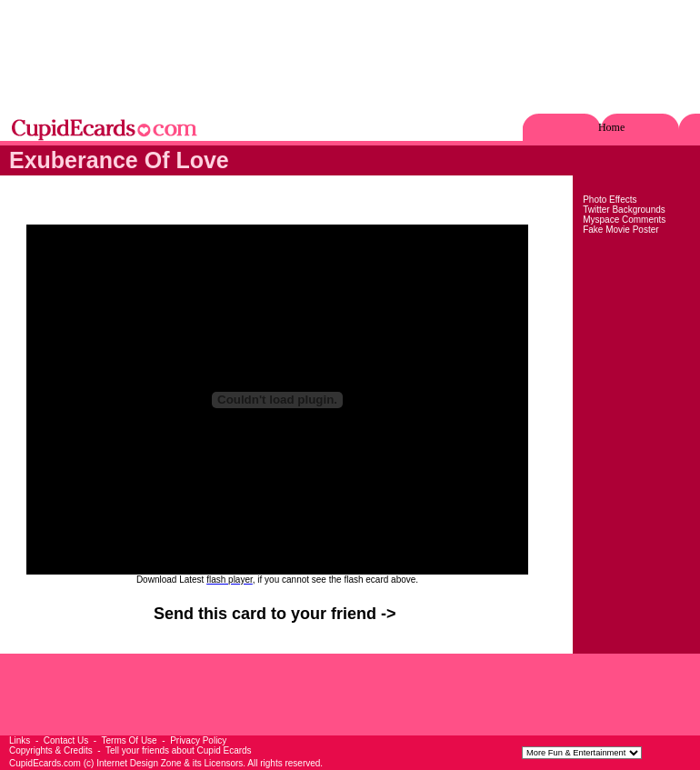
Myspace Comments (624, 220)
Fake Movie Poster (620, 230)
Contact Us (66, 740)
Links (20, 740)
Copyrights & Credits (51, 750)
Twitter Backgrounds (624, 210)
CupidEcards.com (45, 763)
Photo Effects (610, 200)
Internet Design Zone (139, 763)
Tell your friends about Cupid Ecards (179, 750)
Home (611, 127)
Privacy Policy (198, 740)
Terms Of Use (130, 740)
